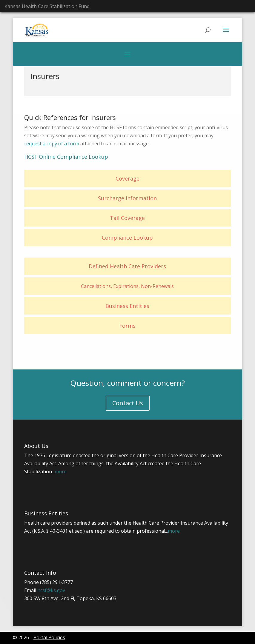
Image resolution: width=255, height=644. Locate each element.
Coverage (127, 178)
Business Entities (127, 306)
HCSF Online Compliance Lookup (66, 157)
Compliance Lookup (127, 238)
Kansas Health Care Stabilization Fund (47, 6)
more (61, 472)
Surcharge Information (127, 198)
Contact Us (128, 403)
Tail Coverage (127, 218)
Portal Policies (49, 637)
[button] (226, 34)
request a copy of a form (52, 144)
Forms (127, 326)
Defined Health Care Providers (127, 266)
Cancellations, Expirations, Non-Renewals (127, 286)
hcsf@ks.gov (51, 590)
